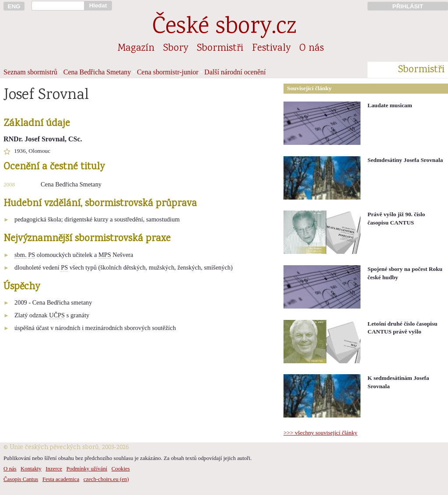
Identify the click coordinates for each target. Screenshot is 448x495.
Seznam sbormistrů (30, 72)
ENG (14, 6)
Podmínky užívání (87, 469)
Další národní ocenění (235, 72)
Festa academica (61, 479)
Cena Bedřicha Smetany (97, 72)
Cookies (121, 469)
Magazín (136, 49)
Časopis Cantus (21, 479)
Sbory (176, 49)
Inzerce (54, 469)
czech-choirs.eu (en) (106, 479)
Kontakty (31, 469)
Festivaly (271, 49)
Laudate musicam (390, 105)
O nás (311, 49)
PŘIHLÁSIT (408, 6)
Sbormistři (220, 49)
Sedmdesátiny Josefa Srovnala (405, 160)
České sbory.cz (224, 28)
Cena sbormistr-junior (168, 72)
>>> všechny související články (320, 433)
